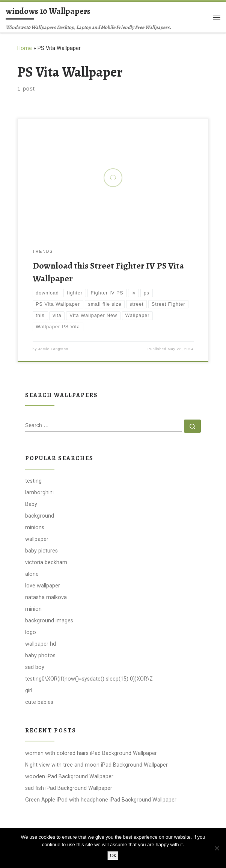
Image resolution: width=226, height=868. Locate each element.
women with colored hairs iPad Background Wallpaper (91, 753)
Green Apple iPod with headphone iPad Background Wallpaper (101, 800)
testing (33, 481)
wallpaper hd (41, 644)
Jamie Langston (53, 349)
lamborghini (39, 492)
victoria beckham (46, 562)
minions (35, 527)
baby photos (40, 655)
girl (29, 690)
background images (49, 620)
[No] (217, 848)
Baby (31, 504)
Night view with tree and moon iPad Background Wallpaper (96, 765)
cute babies (39, 702)
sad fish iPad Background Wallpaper (69, 788)
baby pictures (41, 551)
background (40, 516)
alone (32, 574)
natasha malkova (46, 597)
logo (31, 632)
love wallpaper (43, 586)
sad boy (35, 667)
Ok (113, 855)
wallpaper (37, 539)
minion (33, 609)
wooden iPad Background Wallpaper (69, 776)
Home (25, 48)
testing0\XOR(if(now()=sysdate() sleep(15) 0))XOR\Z (89, 679)
